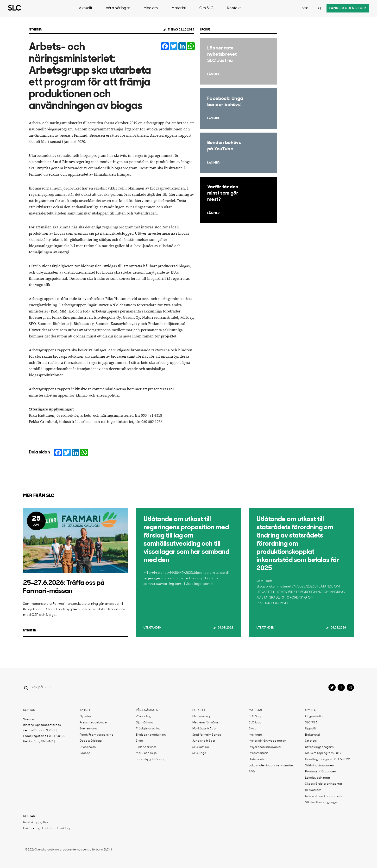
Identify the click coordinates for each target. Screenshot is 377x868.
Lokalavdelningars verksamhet (271, 766)
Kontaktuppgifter (36, 822)
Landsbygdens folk (348, 8)
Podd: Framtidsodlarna (97, 735)
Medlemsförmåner (206, 723)
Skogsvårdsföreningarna (324, 784)
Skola (253, 729)
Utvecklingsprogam (320, 747)
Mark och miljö (146, 753)
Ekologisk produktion (151, 735)
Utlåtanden (152, 628)
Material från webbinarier (268, 741)
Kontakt (234, 8)
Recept (85, 753)
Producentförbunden (320, 772)
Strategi (311, 741)
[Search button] (320, 8)
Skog (139, 741)
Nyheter (35, 30)
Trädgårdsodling (148, 729)
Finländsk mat (146, 747)
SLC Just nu (201, 747)
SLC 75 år (312, 723)
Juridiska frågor (204, 741)
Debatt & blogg (91, 741)
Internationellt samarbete (324, 796)
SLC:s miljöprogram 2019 (323, 753)
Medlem (151, 8)
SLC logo (255, 723)
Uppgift (311, 729)
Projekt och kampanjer (265, 747)
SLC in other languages (322, 802)
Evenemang (88, 729)
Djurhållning (145, 723)
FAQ (252, 772)
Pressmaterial (259, 753)
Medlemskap (202, 716)
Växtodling (144, 716)
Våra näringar (118, 8)
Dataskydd (257, 759)
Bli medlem (313, 790)
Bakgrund (312, 735)
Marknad (256, 735)
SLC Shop (256, 716)
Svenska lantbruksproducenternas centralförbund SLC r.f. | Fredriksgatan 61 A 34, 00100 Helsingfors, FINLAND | (44, 731)
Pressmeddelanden (94, 723)
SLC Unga (199, 753)
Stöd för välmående (207, 735)
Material (179, 8)
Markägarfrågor (205, 729)
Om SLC (206, 8)
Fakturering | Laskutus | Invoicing (46, 829)
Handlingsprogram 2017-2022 (327, 759)
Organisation (315, 716)
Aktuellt (86, 8)
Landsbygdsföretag (151, 759)
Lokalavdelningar (318, 778)
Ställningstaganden (319, 766)
